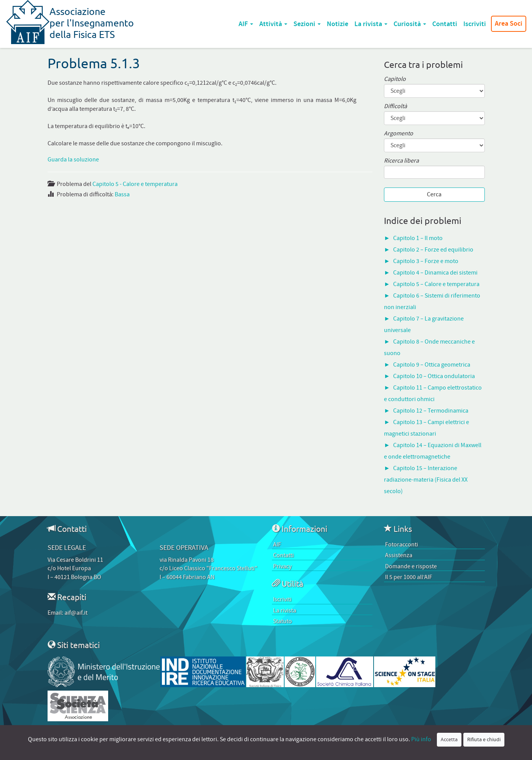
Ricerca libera (401, 161)
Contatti (445, 24)
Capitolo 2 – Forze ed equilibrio (433, 250)
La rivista (371, 24)
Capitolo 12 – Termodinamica (431, 411)
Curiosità (410, 24)
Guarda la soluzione (73, 160)
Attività (273, 24)
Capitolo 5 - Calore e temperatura (135, 184)
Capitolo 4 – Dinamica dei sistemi (435, 273)
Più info (421, 739)
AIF (246, 24)
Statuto (282, 621)
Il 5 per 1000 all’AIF (409, 577)
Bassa (122, 194)
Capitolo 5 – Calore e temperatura (436, 284)
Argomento (399, 134)
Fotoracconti (402, 545)
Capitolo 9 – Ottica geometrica (432, 365)
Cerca (434, 194)
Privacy (282, 566)
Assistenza (399, 555)
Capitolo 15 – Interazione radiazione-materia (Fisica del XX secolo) (426, 480)
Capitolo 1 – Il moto (418, 238)
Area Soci (509, 24)
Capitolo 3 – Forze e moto (426, 261)
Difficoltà (395, 106)
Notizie (338, 24)
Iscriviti (475, 24)
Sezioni (307, 24)
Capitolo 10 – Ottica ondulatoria (434, 376)
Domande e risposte (411, 566)
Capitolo (395, 79)
